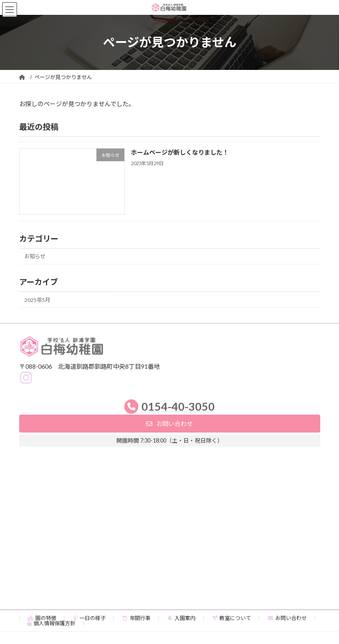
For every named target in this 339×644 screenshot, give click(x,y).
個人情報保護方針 (51, 623)
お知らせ (35, 256)
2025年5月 (37, 299)
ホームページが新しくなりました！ (179, 152)
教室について (232, 618)
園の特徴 (42, 618)
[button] (170, 423)
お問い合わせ (287, 618)
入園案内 (181, 618)
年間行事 (137, 618)
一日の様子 (89, 618)
